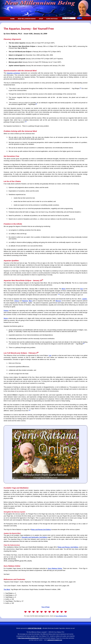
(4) (59, 294)
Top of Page (45, 607)
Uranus (6, 310)
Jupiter (85, 299)
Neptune (25, 301)
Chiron (17, 301)
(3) (26, 122)
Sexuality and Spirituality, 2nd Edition (34, 537)
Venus (6, 318)
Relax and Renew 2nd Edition (41, 530)
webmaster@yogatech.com (55, 640)
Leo (50, 355)
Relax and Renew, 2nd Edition (68, 547)
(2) (36, 104)
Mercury (58, 301)
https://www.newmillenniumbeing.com (28, 638)
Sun (82, 289)
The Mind (7, 589)
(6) (30, 410)
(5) (84, 343)
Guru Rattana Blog (61, 616)
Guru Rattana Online (55, 568)
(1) (80, 88)
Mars (31, 301)
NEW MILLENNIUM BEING (27, 19)
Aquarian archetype (13, 73)
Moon (64, 289)
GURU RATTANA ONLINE (35, 628)
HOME (12, 19)
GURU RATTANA (52, 19)
